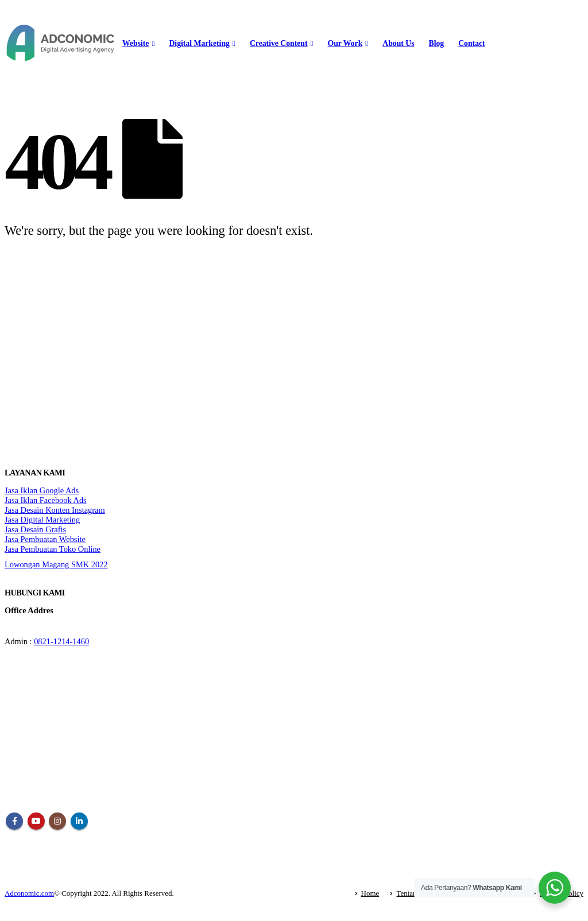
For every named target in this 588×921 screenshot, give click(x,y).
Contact (471, 43)
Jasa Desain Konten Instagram (55, 510)
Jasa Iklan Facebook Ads (46, 500)
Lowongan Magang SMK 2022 (56, 564)
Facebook (14, 821)
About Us (398, 43)
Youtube (36, 821)
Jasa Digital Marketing (42, 520)
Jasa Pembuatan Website (45, 539)
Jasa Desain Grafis (35, 529)
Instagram (57, 821)
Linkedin (79, 821)
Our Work (345, 43)
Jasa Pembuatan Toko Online (53, 549)
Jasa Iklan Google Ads (42, 490)
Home (370, 893)
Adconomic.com (29, 893)
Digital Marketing (199, 43)
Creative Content (279, 43)
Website (136, 43)
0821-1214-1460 (61, 641)
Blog (437, 43)
